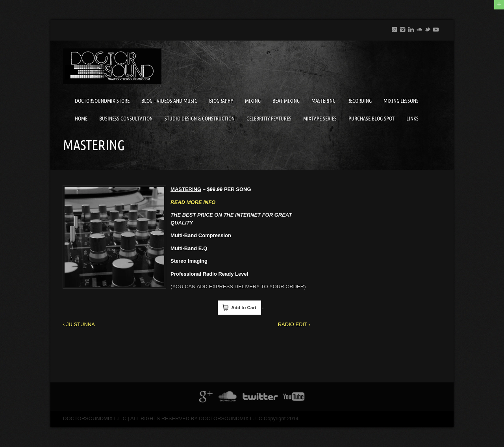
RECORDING (359, 101)
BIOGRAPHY (221, 101)
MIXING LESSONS (401, 101)
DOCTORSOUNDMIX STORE (102, 101)
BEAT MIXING (286, 101)
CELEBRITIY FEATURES (269, 119)
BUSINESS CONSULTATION (126, 119)
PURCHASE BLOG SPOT (372, 119)
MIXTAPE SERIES (320, 119)
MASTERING (323, 101)
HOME (81, 119)
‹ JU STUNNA (79, 324)
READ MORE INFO (193, 202)
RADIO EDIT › (294, 324)
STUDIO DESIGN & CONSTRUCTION (200, 119)
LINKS (412, 119)
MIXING (253, 101)
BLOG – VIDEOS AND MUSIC (169, 101)
